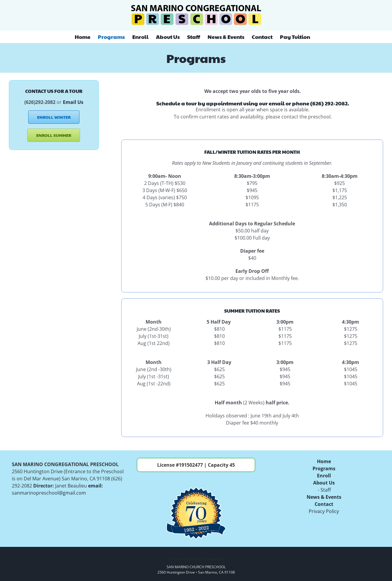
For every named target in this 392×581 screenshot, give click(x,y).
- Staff (324, 490)
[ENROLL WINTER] (54, 117)
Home (324, 461)
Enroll (324, 476)
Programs (324, 468)
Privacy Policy (324, 511)
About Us (324, 483)
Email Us (73, 102)
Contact (324, 504)
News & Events (324, 497)
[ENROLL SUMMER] (54, 135)
